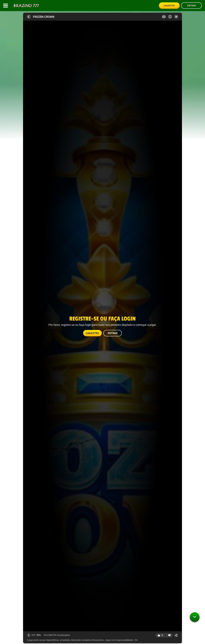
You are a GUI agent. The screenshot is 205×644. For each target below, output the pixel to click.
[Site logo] (26, 6)
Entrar (191, 5)
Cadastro (169, 5)
